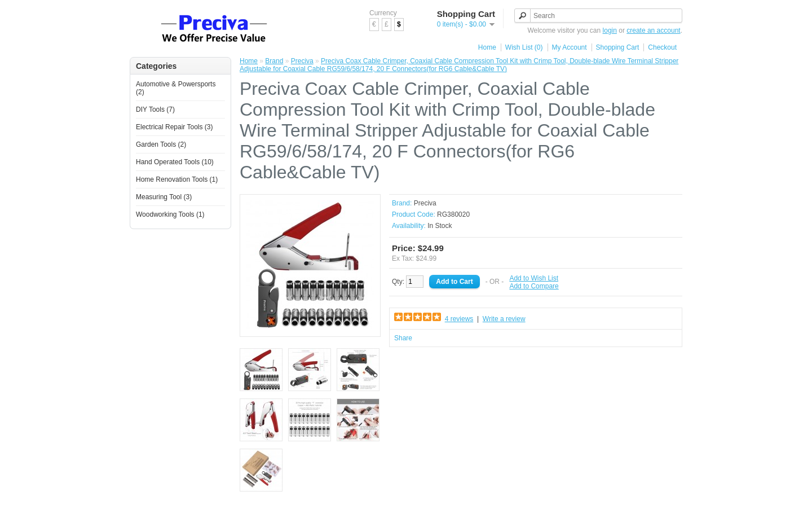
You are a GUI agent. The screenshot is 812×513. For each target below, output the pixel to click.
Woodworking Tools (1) (170, 214)
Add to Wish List (534, 278)
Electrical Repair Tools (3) (175, 127)
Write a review (504, 319)
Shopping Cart (618, 47)
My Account (570, 47)
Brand (274, 61)
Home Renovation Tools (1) (177, 179)
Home (487, 47)
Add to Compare (534, 286)
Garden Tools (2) (161, 144)
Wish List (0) (524, 47)
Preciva (302, 61)
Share (403, 338)
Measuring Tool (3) (164, 197)
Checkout (662, 47)
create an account (653, 30)
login (610, 30)
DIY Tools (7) (155, 109)
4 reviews (459, 319)
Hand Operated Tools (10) (175, 162)
